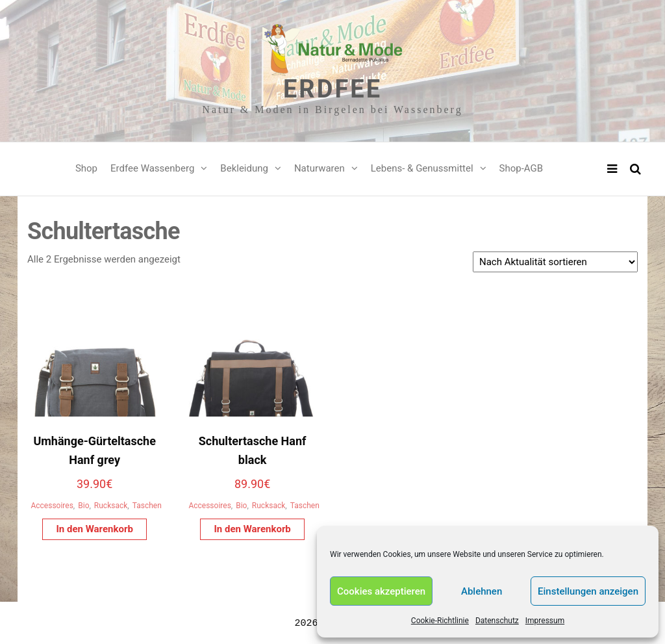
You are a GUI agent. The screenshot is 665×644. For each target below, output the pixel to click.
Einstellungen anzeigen (588, 591)
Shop (86, 168)
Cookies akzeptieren (381, 591)
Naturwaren (320, 168)
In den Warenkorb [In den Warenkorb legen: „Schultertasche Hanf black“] (252, 529)
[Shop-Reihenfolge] (555, 262)
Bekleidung (244, 168)
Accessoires (52, 506)
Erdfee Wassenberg (152, 168)
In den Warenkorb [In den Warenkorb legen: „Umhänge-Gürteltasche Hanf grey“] (94, 529)
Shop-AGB (521, 168)
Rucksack (111, 506)
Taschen (147, 506)
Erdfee (332, 89)
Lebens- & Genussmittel (422, 168)
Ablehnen (482, 591)
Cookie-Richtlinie (440, 621)
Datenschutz (497, 621)
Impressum (545, 621)
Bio (83, 506)
